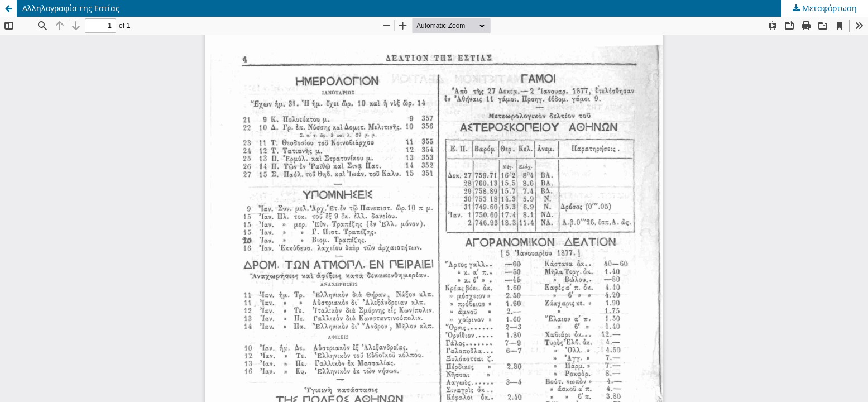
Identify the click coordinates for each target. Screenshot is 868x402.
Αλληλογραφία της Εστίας (71, 8)
